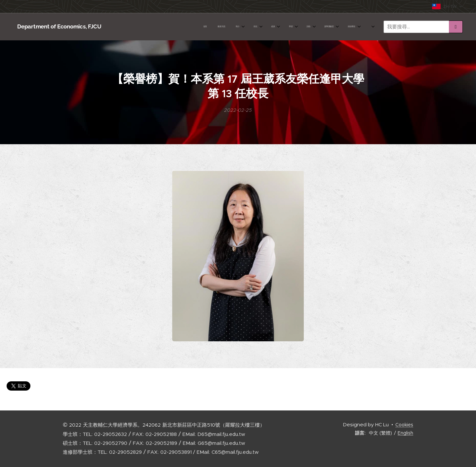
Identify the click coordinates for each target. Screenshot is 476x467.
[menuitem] (239, 27)
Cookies (404, 425)
